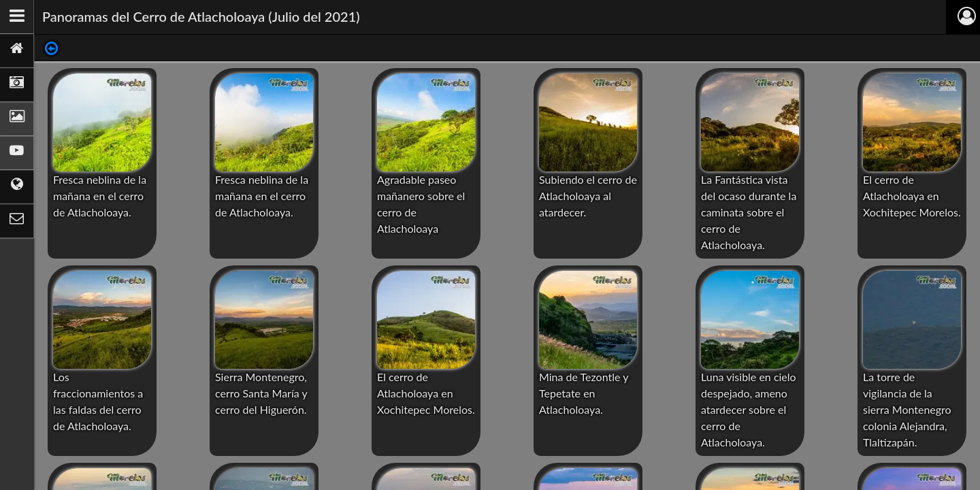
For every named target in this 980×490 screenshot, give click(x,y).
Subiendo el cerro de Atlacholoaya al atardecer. (588, 196)
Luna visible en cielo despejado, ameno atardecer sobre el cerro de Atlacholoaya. (749, 409)
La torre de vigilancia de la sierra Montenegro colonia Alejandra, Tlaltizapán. (907, 409)
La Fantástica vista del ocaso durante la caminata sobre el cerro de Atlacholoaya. (749, 212)
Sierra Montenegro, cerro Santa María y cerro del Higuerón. (261, 393)
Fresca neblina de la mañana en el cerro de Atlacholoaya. (100, 196)
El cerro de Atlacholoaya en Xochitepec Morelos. (912, 196)
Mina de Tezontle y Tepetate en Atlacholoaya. (584, 393)
